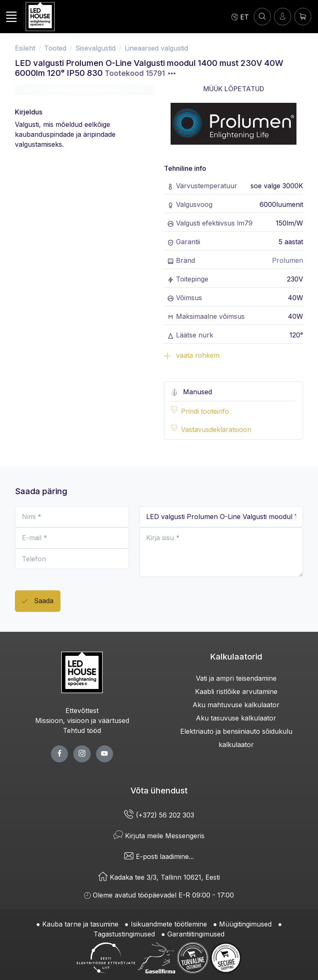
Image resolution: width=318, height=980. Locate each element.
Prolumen (288, 260)
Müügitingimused (245, 924)
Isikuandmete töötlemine (169, 924)
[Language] (240, 17)
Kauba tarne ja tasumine (80, 924)
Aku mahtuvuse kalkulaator (236, 705)
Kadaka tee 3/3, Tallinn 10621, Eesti (159, 877)
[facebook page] (59, 754)
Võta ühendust (159, 791)
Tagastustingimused (124, 934)
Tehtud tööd (82, 730)
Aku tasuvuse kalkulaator (236, 718)
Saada (38, 601)
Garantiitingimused (196, 934)
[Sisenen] (283, 16)
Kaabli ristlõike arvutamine (236, 691)
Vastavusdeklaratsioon (216, 429)
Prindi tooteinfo (205, 411)
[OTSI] (262, 16)
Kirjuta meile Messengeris (159, 836)
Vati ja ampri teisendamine (236, 678)
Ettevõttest (82, 711)
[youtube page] (105, 754)
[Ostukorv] (303, 16)
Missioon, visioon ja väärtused (82, 720)
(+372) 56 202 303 (159, 815)
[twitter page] (82, 754)
